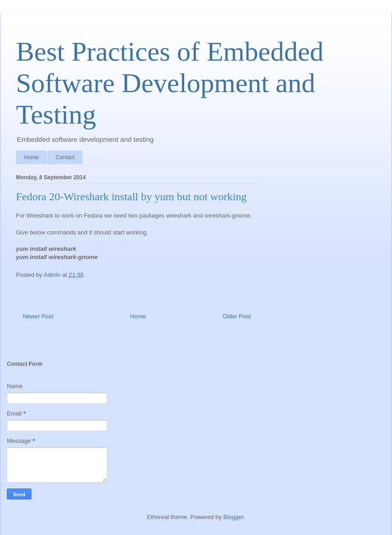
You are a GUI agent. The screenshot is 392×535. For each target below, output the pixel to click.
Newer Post (38, 316)
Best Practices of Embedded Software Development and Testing (170, 83)
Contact (65, 157)
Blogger (233, 517)
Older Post (237, 316)
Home (31, 157)
